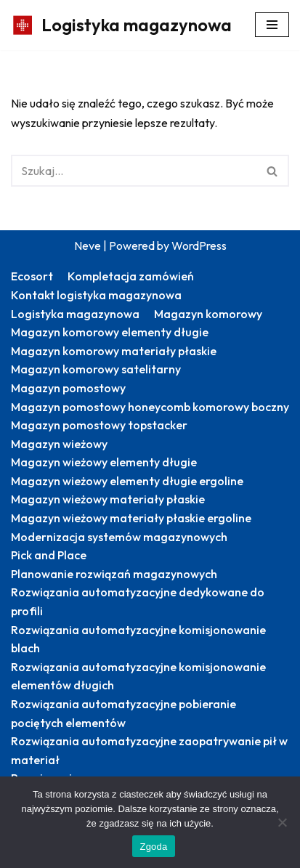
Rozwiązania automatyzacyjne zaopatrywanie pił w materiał (149, 750)
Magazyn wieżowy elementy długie (104, 462)
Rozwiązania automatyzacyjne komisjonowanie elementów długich (138, 676)
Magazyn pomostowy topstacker (99, 425)
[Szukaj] (134, 171)
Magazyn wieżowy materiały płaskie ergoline (131, 518)
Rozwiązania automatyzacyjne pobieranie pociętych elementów (123, 713)
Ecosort (32, 276)
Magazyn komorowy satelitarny (96, 369)
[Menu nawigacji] (272, 25)
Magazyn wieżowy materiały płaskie (108, 499)
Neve (88, 246)
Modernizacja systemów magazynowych (119, 537)
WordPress (199, 246)
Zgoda (153, 847)
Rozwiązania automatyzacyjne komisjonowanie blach (138, 639)
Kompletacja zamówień (131, 276)
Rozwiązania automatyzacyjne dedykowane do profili (138, 601)
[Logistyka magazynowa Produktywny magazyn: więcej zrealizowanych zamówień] (121, 25)
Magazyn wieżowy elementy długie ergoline (127, 481)
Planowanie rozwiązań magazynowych (114, 574)
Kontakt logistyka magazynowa (96, 295)
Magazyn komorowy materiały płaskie (114, 351)
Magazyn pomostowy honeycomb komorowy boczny (150, 407)
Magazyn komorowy (208, 314)
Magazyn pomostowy (68, 388)
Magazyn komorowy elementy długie (110, 332)
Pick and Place (49, 555)
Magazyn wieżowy (59, 444)
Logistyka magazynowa (75, 314)
